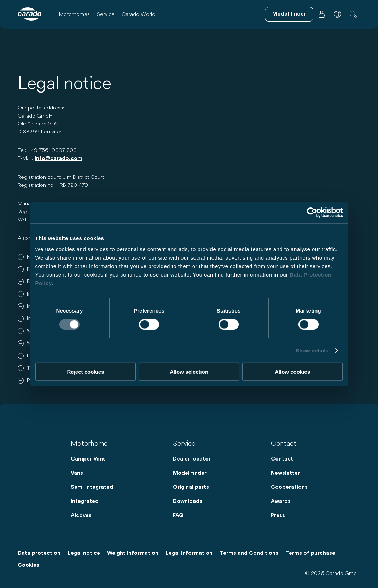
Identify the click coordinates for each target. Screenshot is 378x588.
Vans (77, 473)
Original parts (191, 487)
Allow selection (189, 372)
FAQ (178, 515)
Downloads (188, 501)
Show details (312, 350)
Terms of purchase (310, 553)
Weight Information (133, 553)
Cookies (28, 565)
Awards (281, 501)
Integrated (85, 501)
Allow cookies (292, 372)
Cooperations (289, 487)
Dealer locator (192, 459)
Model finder (190, 473)
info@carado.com (59, 158)
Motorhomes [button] (74, 14)
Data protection (39, 553)
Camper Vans (88, 459)
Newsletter (285, 473)
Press (278, 515)
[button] (337, 14)
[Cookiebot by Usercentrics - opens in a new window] (312, 212)
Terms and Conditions (249, 553)
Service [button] (106, 14)
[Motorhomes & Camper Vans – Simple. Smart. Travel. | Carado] (30, 14)
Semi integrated (92, 487)
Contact (282, 459)
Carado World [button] (138, 14)
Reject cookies (85, 372)
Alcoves (81, 515)
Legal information (189, 553)
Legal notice (84, 553)
